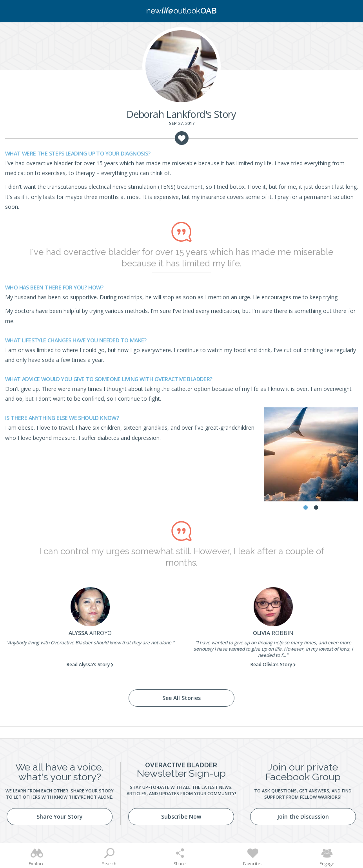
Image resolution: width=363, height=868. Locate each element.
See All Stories (181, 698)
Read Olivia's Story (271, 665)
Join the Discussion (303, 816)
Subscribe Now (181, 816)
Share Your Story (60, 816)
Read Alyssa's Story (88, 665)
